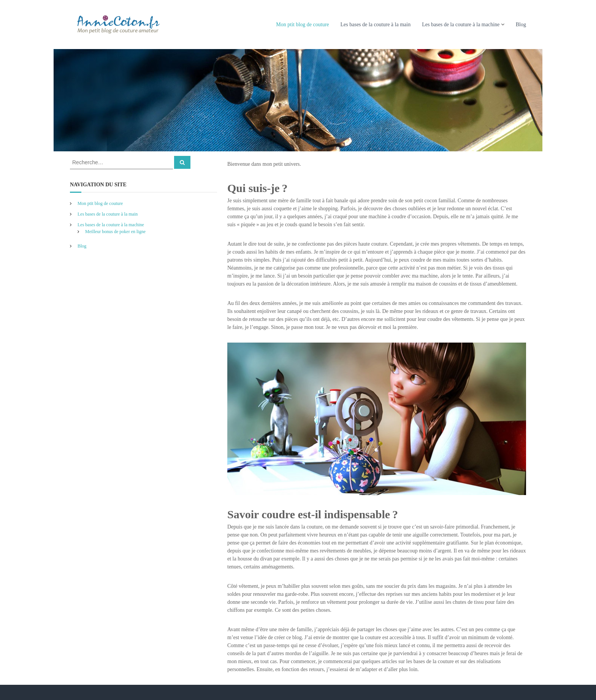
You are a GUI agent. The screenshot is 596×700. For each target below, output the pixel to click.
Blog (521, 25)
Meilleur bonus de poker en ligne (115, 232)
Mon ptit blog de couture (302, 25)
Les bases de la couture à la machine (461, 25)
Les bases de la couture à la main (376, 25)
